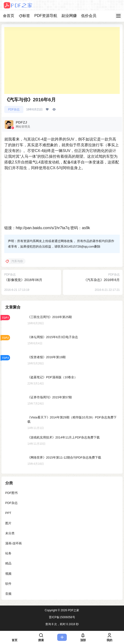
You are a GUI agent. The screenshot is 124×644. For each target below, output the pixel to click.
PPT (8, 513)
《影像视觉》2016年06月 (23, 280)
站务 (8, 553)
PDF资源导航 (46, 16)
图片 (8, 523)
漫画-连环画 (13, 543)
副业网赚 (69, 16)
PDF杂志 (14, 109)
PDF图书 (11, 493)
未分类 (10, 533)
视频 (8, 574)
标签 (24, 16)
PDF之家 (73, 610)
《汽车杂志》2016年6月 (102, 280)
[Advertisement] (62, 60)
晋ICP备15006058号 (62, 617)
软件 (8, 584)
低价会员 (89, 16)
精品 (8, 563)
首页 (9, 16)
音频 (8, 594)
